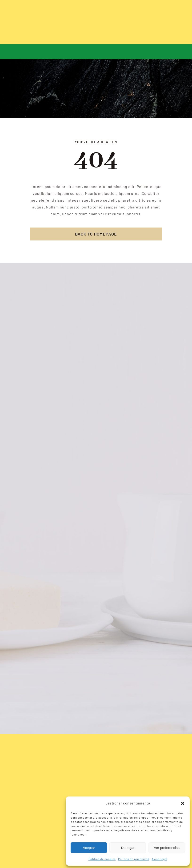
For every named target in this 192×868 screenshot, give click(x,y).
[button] (183, 803)
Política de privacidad (134, 859)
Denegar (128, 848)
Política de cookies (102, 859)
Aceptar (89, 848)
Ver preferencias (167, 848)
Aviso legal (160, 859)
